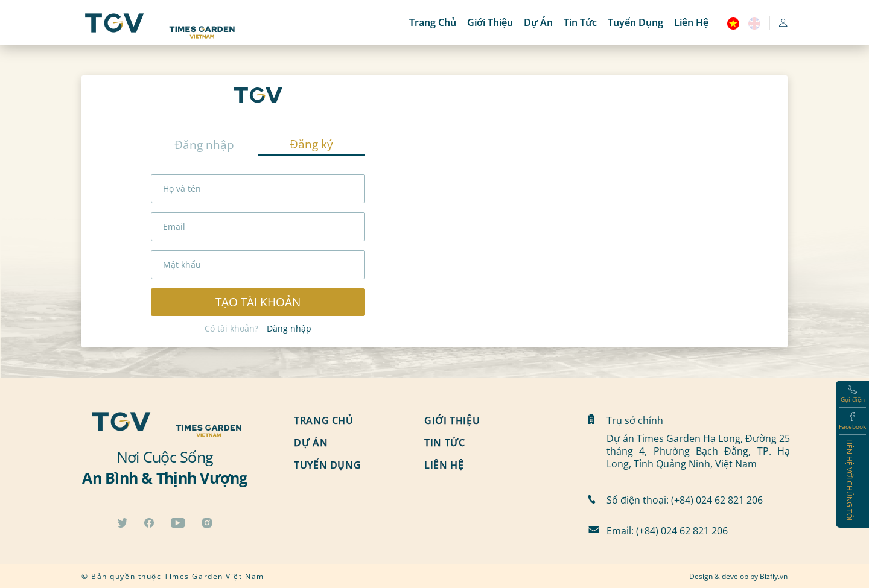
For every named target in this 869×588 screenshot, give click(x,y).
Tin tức (580, 22)
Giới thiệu (490, 22)
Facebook (852, 421)
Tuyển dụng (635, 22)
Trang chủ (433, 22)
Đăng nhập (204, 144)
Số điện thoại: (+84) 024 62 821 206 (685, 500)
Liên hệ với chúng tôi (850, 480)
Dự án (538, 22)
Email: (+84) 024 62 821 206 (667, 530)
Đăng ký (311, 144)
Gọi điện (853, 394)
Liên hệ (691, 22)
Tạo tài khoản (258, 302)
